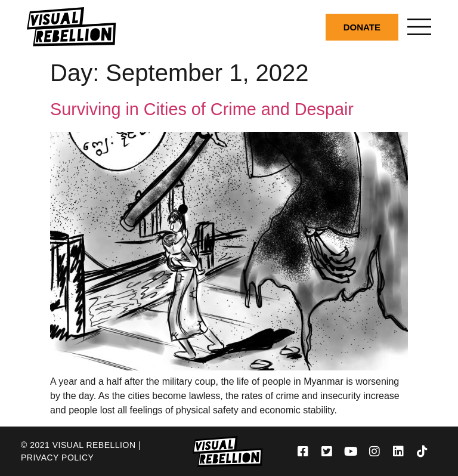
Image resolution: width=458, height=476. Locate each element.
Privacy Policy (57, 458)
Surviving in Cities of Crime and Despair (202, 109)
